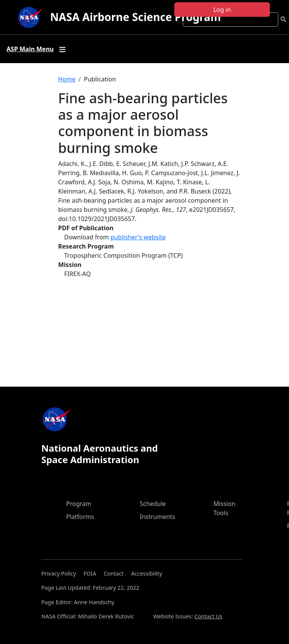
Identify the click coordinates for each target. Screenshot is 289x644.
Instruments (158, 517)
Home (67, 79)
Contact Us (209, 616)
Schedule (153, 504)
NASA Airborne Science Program (136, 17)
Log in (222, 10)
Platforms (80, 517)
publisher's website (138, 237)
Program (79, 504)
